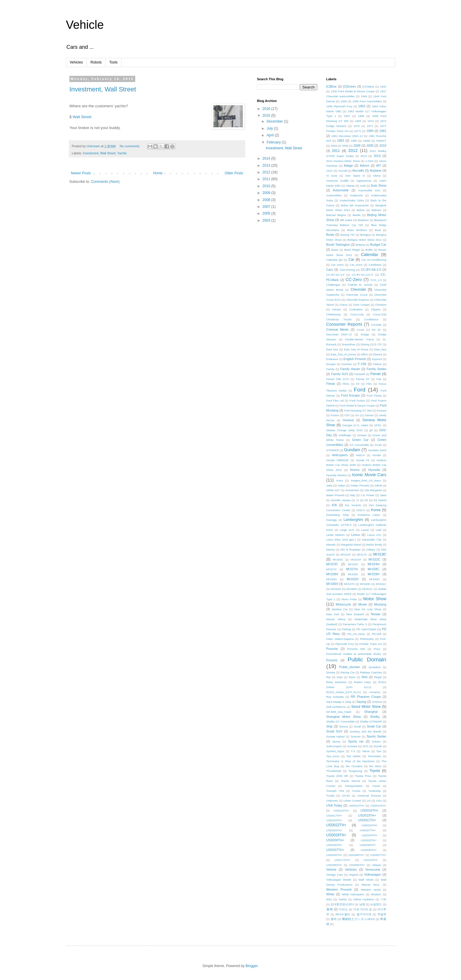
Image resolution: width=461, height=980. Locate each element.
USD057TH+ (378, 855)
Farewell (360, 374)
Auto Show (379, 185)
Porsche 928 (356, 649)
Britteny (361, 245)
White (330, 894)
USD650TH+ (357, 865)
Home (158, 173)
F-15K (362, 364)
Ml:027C (332, 569)
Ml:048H (352, 589)
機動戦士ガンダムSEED (358, 919)
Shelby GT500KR (371, 721)
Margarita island (351, 545)
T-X (353, 751)
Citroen (336, 309)
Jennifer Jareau (341, 500)
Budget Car (378, 245)
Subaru (376, 741)
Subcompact (334, 746)
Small (357, 726)
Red (365, 677)
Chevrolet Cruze (357, 295)
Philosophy (367, 639)
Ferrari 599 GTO (338, 379)
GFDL (378, 425)
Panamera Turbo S (355, 624)
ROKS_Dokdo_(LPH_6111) (344, 692)
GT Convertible (359, 445)
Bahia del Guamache (355, 205)
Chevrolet (358, 290)
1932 (383, 87)
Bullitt (369, 250)
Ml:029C (353, 574)
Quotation (375, 667)
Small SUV (334, 731)
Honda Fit (363, 460)
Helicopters (340, 455)
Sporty (336, 741)
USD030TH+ (335, 840)
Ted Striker (354, 756)
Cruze (360, 330)
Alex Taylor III (355, 176)
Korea (376, 510)
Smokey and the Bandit (365, 731)
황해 (334, 919)
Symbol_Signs (335, 751)
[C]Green (350, 86)
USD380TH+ (334, 865)
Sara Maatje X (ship (339, 702)
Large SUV (347, 530)
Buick (335, 250)
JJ (358, 500)
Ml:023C (332, 564)
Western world (371, 890)
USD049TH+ (356, 855)
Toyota (375, 771)
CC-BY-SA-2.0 (371, 270)
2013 (267, 165)
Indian (342, 485)
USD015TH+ (341, 811)
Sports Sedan (376, 736)
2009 (267, 193)
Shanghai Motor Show (344, 717)
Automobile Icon (369, 190)
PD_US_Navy (356, 634)
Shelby (375, 717)
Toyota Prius (363, 776)
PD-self (376, 634)
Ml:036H (332, 584)
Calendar (370, 255)
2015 (267, 116)
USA (379, 801)
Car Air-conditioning (374, 260)
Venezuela (373, 869)
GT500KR (333, 450)
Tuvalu (330, 796)
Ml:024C (353, 564)
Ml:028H (332, 574)
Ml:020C (338, 560)
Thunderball (334, 771)
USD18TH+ (371, 860)
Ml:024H (373, 564)
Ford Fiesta (374, 395)
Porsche (332, 649)
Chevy (343, 305)
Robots (96, 62)
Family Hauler (350, 369)
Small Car (374, 726)
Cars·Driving (347, 270)
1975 (356, 126)
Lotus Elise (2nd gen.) (341, 540)
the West (375, 766)
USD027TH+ (368, 830)
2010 (267, 186)
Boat (378, 230)
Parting (346, 629)
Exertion (347, 364)
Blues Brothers (357, 230)
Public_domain (350, 667)
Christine (381, 305)
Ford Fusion (357, 400)
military (371, 550)
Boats (330, 235)
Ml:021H (356, 560)
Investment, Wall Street (103, 89)
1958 (344, 101)
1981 (383, 131)
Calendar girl (335, 260)
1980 (370, 131)
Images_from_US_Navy (366, 480)
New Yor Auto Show (368, 609)
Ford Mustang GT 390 (358, 410)
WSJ (329, 899)
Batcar (361, 210)
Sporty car (356, 741)
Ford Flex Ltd (335, 400)
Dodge (365, 334)
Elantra (378, 354)
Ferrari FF (363, 379)
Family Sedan (376, 369)
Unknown (332, 801)
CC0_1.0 (376, 280)
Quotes (331, 672)
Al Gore (332, 176)
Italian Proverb (336, 495)
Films (346, 384)
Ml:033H (374, 579)
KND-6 (361, 510)
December (275, 121)
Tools (113, 62)
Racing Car (348, 672)
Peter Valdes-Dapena (340, 639)
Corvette (376, 325)
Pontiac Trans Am (371, 644)
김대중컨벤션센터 (342, 904)
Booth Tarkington (338, 245)
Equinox (377, 359)
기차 (383, 899)
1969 (358, 121)
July (270, 128)
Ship (330, 726)
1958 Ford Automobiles (367, 101)
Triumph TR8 (335, 791)
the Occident (354, 766)
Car (351, 260)
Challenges (333, 285)
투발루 (382, 914)
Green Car (360, 440)
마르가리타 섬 (363, 909)
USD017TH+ (334, 816)
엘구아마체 (364, 914)
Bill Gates (346, 220)
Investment (91, 153)
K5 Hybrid (380, 500)
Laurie (365, 530)
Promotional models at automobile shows (354, 654)
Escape (331, 364)
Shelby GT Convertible (341, 721)
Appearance (364, 181)
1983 (340, 141)
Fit (358, 384)
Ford (359, 390)
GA (357, 415)
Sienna (343, 726)
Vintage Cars (335, 875)
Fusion (335, 415)
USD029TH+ (370, 835)
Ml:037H (349, 584)
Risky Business (336, 682)
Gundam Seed (377, 450)
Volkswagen (373, 874)
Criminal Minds (338, 330)
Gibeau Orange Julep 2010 (345, 430)
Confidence (371, 319)
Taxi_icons (333, 756)
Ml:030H (332, 579)
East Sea (332, 349)
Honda (377, 455)
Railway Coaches (371, 672)
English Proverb (355, 359)
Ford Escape (351, 395)
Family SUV (340, 374)
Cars (330, 270)
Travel (376, 786)
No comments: (130, 146)
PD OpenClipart (366, 629)
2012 (267, 172)
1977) (357, 131)
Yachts (122, 153)
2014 (267, 158)
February (274, 142)
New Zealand (355, 614)
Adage (348, 165)
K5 (366, 500)
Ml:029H (373, 574)
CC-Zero (354, 280)
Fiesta (331, 384)
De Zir (376, 330)
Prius (377, 649)
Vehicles (76, 62)
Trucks (356, 791)
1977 (370, 126)
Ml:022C (375, 559)
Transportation (354, 786)
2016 (267, 109)
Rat (329, 677)
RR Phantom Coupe (366, 697)
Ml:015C (346, 555)
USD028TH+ (336, 835)
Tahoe (366, 751)
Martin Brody (374, 545)
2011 (267, 179)
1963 (362, 106)
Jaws (383, 495)
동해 (330, 909)
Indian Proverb (360, 485)
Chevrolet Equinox (358, 300)
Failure (377, 364)
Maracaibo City (372, 540)
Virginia (354, 875)
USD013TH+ (356, 806)
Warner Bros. (371, 885)
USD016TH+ (370, 810)
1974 (371, 121)
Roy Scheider (335, 697)
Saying (361, 702)
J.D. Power (368, 495)
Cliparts (376, 309)
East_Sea (380, 349)
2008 (267, 200)
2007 (267, 207)
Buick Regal (352, 250)
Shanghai (371, 712)
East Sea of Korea (356, 349)
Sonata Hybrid (336, 736)
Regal (378, 677)
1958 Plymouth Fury (339, 106)
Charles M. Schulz (360, 285)
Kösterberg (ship (338, 515)
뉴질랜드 (376, 904)
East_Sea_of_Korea (343, 354)
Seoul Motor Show (366, 707)
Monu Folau (349, 599)
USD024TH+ (370, 825)
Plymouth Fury (345, 644)
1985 (354, 141)
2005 (267, 213)
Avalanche (356, 195)
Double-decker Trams (360, 339)
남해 (362, 904)
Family (330, 369)
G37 (347, 415)
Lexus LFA (374, 535)
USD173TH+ (343, 860)
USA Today (334, 805)
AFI (379, 165)
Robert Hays (362, 682)
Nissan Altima (336, 619)
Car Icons (337, 265)
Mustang (380, 604)
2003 (267, 220)
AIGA (330, 171)
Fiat (379, 379)
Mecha (331, 550)
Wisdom (376, 894)
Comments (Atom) (105, 182)
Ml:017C (362, 555)
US (369, 801)
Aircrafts (358, 170)
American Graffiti (338, 181)
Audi (363, 186)
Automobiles (334, 195)
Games (369, 415)
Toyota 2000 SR (337, 776)
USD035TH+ (334, 845)
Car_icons (356, 265)
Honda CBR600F (338, 460)
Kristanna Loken (369, 515)
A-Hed (369, 161)
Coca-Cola (357, 314)
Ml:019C (380, 554)
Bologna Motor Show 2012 (365, 240)
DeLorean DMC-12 (339, 334)
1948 (364, 96)
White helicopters (353, 894)
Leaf (379, 530)
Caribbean (375, 265)
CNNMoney (334, 314)
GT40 (378, 445)
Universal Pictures (369, 796)
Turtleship (375, 791)
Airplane (376, 170)
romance (375, 692)
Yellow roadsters (364, 899)
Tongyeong (355, 771)
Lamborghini (353, 520)
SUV (365, 746)
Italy (353, 495)
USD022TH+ (336, 825)
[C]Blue (331, 86)
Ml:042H (336, 589)
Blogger (252, 966)
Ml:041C (381, 584)
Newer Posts (81, 173)
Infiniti (378, 485)
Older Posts (234, 173)
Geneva (348, 420)
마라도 (343, 909)
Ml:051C (368, 589)
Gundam (352, 450)
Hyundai (374, 470)
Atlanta (350, 186)
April (271, 135)
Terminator (374, 756)
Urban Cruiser (352, 801)
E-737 (378, 344)
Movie (363, 604)
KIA (334, 505)
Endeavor (332, 359)
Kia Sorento (353, 505)
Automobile (341, 190)
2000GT (381, 141)
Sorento (356, 736)
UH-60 (346, 796)
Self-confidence (336, 707)
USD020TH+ (334, 820)
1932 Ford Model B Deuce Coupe (353, 91)
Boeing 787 (348, 235)
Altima (377, 176)
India (329, 485)
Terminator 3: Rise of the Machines (350, 761)
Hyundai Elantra (336, 475)
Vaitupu (377, 865)
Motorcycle (343, 604)
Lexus (356, 535)
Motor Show (375, 599)
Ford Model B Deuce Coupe (357, 405)
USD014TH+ (378, 806)
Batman (376, 210)
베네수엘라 (343, 914)
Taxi (379, 751)
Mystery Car (340, 609)
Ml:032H (353, 579)
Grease (362, 435)
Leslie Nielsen (336, 535)
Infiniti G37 (333, 490)
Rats (340, 677)
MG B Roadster (351, 550)
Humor (355, 470)
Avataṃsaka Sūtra (352, 200)
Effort (364, 354)
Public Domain (367, 659)
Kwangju (332, 520)
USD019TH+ (367, 815)
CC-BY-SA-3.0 (335, 275)
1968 (361, 116)
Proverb (332, 660)
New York (333, 614)
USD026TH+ (334, 830)
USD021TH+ (367, 820)
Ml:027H (352, 569)
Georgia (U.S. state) (355, 425)
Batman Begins (336, 215)
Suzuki (378, 746)
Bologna (365, 235)
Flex (369, 384)
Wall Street (82, 117)
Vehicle (85, 25)
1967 (347, 116)
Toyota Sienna (350, 781)
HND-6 (360, 455)
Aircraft (343, 171)
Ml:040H (365, 584)
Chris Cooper (361, 305)
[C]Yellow (368, 87)
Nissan (376, 614)
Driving (365, 344)
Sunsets (352, 746)
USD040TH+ (369, 850)
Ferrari (376, 374)
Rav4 (352, 677)
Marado (331, 545)
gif (371, 430)
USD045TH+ (334, 855)
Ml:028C (373, 569)
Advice (365, 165)
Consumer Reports (344, 324)
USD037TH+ (335, 850)
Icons (340, 480)
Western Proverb (339, 889)
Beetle (356, 215)
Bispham (363, 220)
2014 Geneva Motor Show (343, 161)
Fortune (381, 410)
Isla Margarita (373, 490)
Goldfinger (345, 435)
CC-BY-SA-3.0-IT (362, 275)
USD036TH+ (368, 845)
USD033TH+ (369, 840)
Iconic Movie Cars (369, 475)
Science (377, 702)
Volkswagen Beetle (339, 880)
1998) (366, 141)
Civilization (356, 309)
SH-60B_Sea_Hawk (339, 712)
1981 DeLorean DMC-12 (347, 136)
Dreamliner (349, 344)
